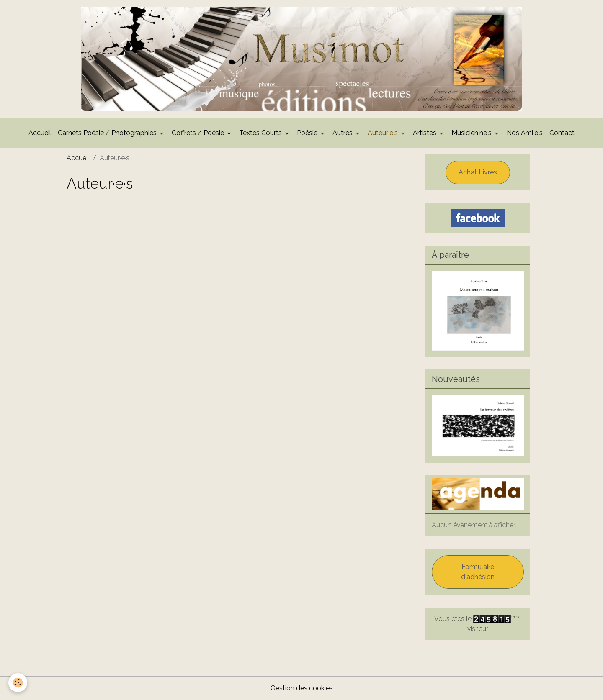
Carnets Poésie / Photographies (108, 133)
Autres (343, 133)
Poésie (308, 133)
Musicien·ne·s (472, 133)
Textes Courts (261, 133)
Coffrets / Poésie (199, 133)
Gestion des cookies (302, 688)
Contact (562, 133)
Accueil (40, 133)
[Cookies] (18, 683)
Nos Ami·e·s (525, 133)
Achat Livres (478, 172)
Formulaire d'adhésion (478, 572)
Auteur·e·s (384, 133)
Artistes (425, 133)
